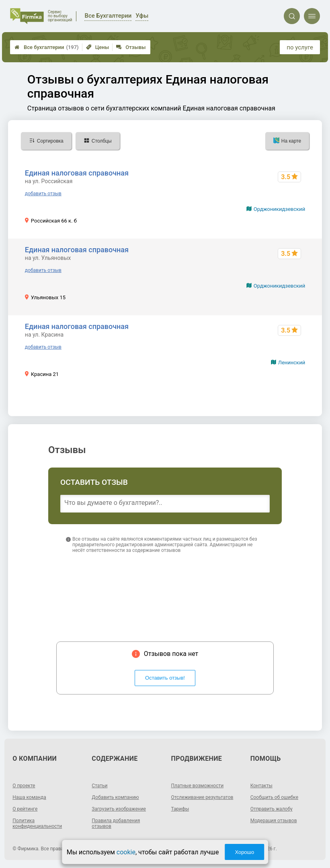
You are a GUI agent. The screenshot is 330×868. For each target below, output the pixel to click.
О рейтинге (25, 809)
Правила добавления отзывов (116, 823)
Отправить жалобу (272, 809)
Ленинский (292, 363)
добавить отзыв (43, 194)
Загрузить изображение (119, 809)
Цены (98, 47)
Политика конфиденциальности (37, 823)
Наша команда (29, 797)
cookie (126, 852)
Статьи (99, 786)
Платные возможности (198, 786)
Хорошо (244, 852)
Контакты (261, 786)
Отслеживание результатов (202, 797)
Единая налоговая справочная (77, 173)
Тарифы (180, 809)
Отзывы (131, 47)
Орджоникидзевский (279, 209)
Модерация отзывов (274, 821)
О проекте (24, 786)
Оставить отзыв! (165, 678)
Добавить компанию (115, 797)
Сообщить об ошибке (274, 797)
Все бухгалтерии (47, 47)
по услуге (300, 47)
